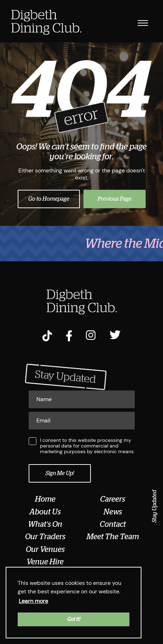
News (113, 512)
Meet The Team (113, 537)
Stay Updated (155, 506)
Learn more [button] (33, 601)
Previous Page (115, 199)
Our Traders (45, 537)
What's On (45, 524)
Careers (113, 499)
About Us (45, 512)
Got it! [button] (74, 619)
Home (45, 499)
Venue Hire (45, 562)
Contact (113, 524)
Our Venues (45, 549)
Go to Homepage (49, 199)
